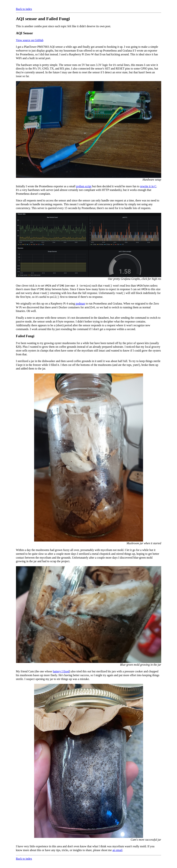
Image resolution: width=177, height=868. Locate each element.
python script (84, 186)
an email (117, 850)
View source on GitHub (30, 40)
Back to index (24, 9)
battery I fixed (61, 671)
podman (80, 304)
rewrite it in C (148, 186)
